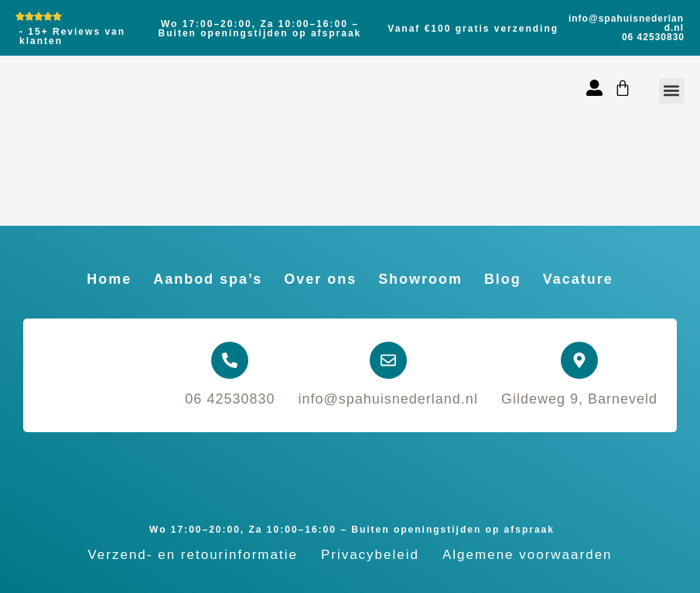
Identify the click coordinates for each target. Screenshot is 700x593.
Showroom (420, 279)
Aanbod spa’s (208, 279)
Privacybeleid (370, 555)
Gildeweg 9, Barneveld (579, 399)
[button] (672, 91)
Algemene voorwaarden (528, 555)
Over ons (320, 279)
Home (109, 279)
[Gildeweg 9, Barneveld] (579, 360)
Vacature (578, 279)
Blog (503, 279)
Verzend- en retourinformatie (192, 555)
